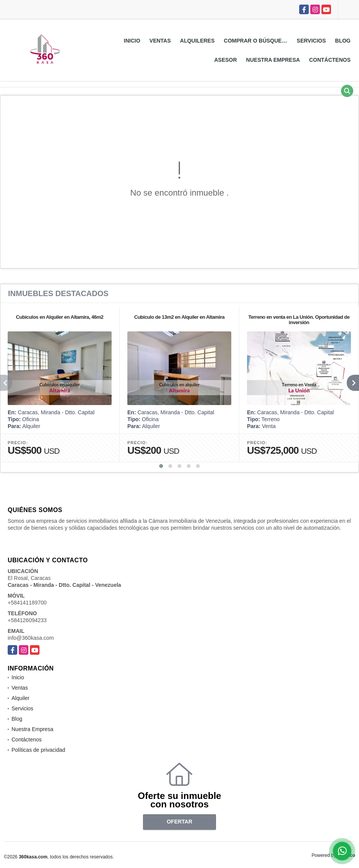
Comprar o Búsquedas (258, 41)
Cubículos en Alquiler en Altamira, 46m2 (59, 317)
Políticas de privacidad (38, 750)
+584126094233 (27, 620)
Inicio (132, 41)
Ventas (160, 41)
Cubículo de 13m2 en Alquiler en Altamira (179, 317)
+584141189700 (27, 603)
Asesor (225, 60)
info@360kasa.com (31, 638)
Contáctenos (330, 60)
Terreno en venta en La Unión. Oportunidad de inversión (299, 320)
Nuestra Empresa (273, 60)
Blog (343, 41)
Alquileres (197, 41)
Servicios (311, 41)
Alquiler (21, 698)
